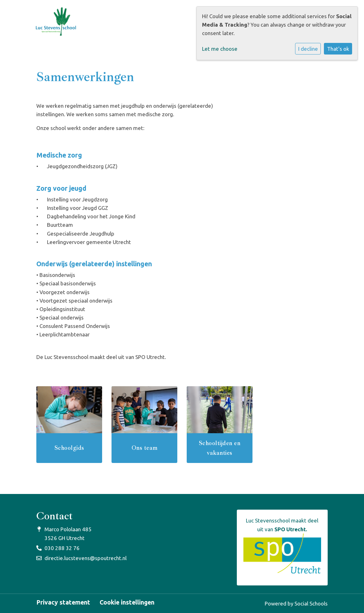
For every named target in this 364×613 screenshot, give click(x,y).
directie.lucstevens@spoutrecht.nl (86, 558)
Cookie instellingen (127, 603)
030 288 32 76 (62, 548)
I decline (308, 49)
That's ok (338, 49)
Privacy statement (63, 603)
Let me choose (220, 49)
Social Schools (311, 603)
